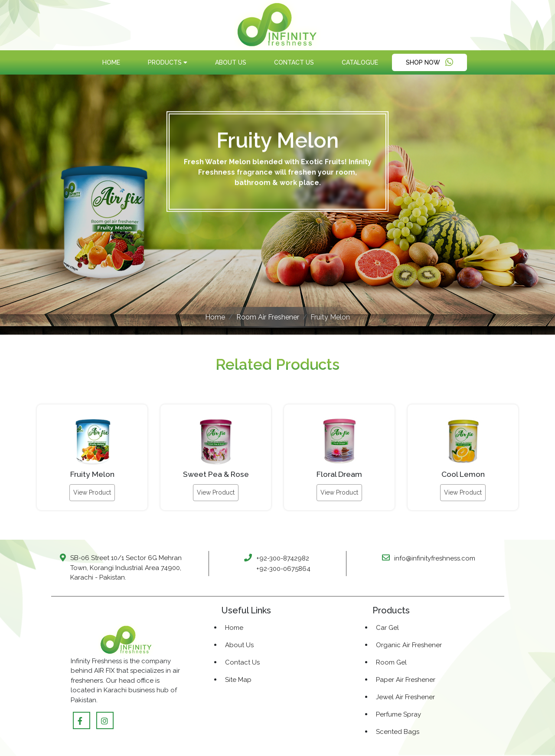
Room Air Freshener (268, 317)
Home (111, 62)
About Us (231, 62)
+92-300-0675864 (283, 569)
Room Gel (391, 662)
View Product (92, 492)
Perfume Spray (398, 714)
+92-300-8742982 (283, 558)
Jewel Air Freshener (405, 697)
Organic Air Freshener (409, 645)
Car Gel (387, 628)
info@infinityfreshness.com (435, 558)
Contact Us (294, 62)
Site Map (238, 680)
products (168, 62)
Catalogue (360, 62)
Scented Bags (398, 732)
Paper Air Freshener (406, 680)
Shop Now (429, 62)
